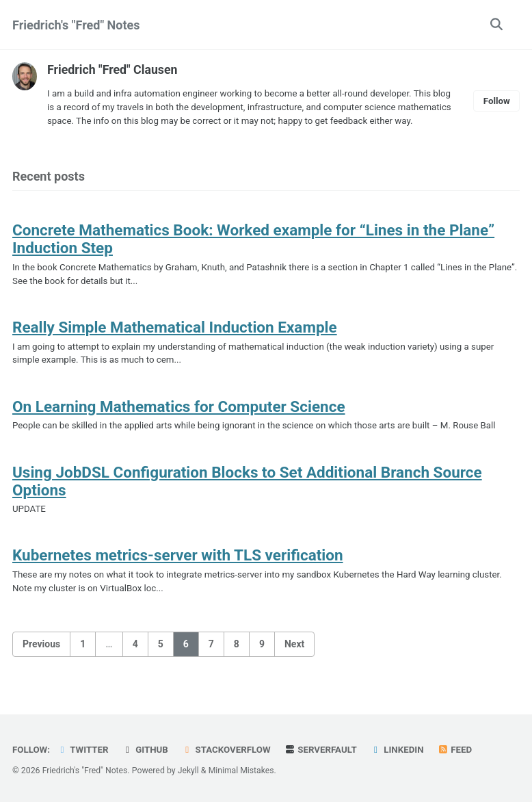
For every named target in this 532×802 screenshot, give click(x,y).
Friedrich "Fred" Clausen (113, 69)
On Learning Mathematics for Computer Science (179, 423)
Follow (496, 108)
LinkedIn (401, 750)
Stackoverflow (228, 750)
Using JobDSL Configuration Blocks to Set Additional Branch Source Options (247, 498)
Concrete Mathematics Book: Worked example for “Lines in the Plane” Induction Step (253, 254)
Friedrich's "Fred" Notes (76, 25)
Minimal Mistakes (243, 771)
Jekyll (189, 771)
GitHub (147, 750)
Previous (41, 662)
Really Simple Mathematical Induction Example (175, 343)
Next (294, 662)
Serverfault (323, 750)
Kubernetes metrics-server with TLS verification (178, 573)
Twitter (83, 750)
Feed (460, 750)
